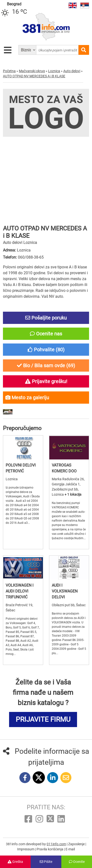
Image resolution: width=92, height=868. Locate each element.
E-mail (70, 849)
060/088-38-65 (31, 257)
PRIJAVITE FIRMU (43, 719)
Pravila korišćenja (50, 849)
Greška (15, 862)
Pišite (46, 862)
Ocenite (77, 862)
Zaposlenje (77, 844)
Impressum (26, 849)
